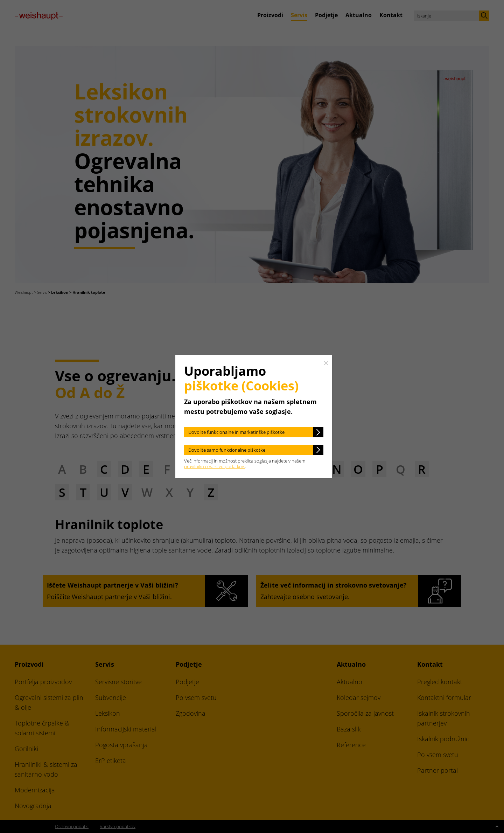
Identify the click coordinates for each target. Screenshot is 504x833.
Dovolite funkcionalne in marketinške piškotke (236, 432)
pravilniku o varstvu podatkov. (215, 466)
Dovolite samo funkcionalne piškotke (227, 450)
